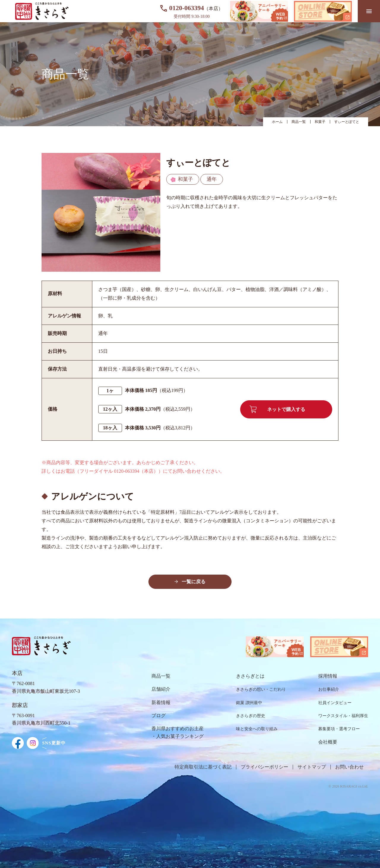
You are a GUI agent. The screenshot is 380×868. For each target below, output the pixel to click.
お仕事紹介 (329, 689)
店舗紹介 (161, 689)
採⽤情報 (328, 676)
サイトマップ (312, 767)
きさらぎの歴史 (251, 716)
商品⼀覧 (161, 676)
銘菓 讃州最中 (249, 703)
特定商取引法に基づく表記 (203, 767)
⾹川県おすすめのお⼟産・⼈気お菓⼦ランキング (178, 732)
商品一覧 (299, 122)
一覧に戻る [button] (194, 582)
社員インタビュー (335, 703)
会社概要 (328, 742)
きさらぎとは (250, 676)
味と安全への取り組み (257, 729)
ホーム (277, 122)
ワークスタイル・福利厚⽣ (343, 716)
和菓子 (320, 122)
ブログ (159, 716)
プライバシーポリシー (265, 767)
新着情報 (161, 702)
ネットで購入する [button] (277, 409)
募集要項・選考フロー (339, 729)
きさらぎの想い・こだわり (261, 689)
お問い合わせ (349, 767)
